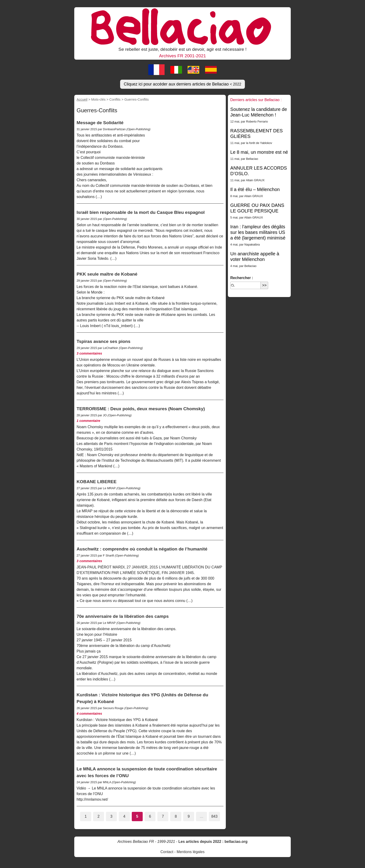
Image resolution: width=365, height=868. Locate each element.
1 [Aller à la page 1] (86, 816)
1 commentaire (88, 421)
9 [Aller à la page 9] (189, 816)
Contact (167, 852)
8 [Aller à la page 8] (176, 816)
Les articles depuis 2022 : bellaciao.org (213, 842)
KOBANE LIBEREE (97, 482)
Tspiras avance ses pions (103, 341)
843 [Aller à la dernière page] (215, 816)
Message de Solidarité (100, 123)
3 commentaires (89, 353)
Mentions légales (191, 852)
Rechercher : (242, 278)
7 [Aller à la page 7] (163, 816)
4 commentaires (89, 714)
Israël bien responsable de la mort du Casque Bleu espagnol (141, 212)
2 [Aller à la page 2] (99, 816)
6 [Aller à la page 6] (150, 816)
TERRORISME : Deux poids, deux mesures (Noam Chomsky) (141, 409)
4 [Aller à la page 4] (124, 816)
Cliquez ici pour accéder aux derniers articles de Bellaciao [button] (183, 84)
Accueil (82, 99)
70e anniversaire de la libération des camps (123, 616)
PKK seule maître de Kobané (107, 274)
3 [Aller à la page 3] (111, 816)
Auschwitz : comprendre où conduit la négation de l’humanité (142, 549)
